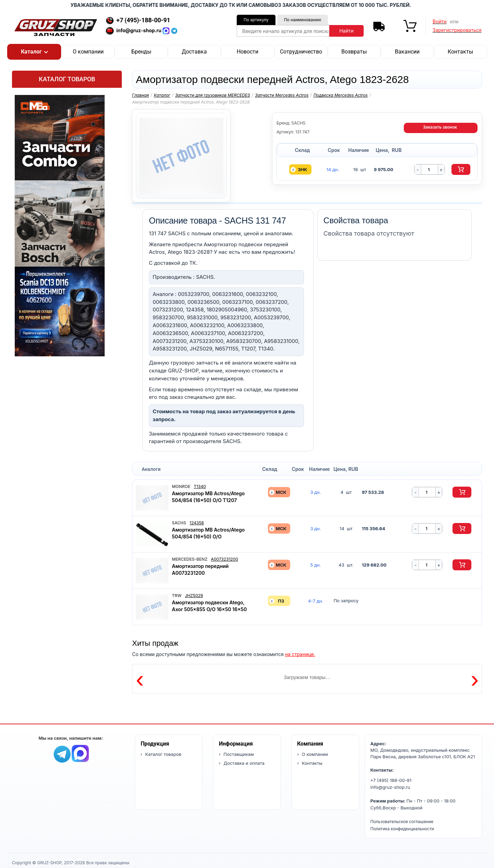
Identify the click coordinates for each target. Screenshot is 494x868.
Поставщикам (238, 754)
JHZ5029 (194, 596)
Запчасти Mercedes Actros (282, 95)
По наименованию (303, 20)
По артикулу (256, 20)
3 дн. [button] (315, 492)
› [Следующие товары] (475, 679)
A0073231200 (225, 559)
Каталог (162, 95)
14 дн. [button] (333, 170)
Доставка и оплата (243, 763)
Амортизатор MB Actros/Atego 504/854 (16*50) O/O (208, 533)
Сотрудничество (301, 52)
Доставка (194, 52)
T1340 (200, 486)
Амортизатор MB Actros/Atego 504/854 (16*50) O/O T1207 (208, 497)
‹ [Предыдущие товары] (140, 679)
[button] (34, 52)
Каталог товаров (67, 79)
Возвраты (354, 52)
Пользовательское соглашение (402, 822)
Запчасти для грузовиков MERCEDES (213, 95)
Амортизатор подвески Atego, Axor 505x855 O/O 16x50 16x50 (209, 606)
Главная (140, 95)
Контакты (460, 52)
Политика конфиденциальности (402, 829)
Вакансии (407, 52)
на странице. (300, 654)
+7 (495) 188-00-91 (391, 780)
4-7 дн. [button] (316, 601)
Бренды (141, 52)
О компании (88, 52)
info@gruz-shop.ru (390, 787)
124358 (197, 523)
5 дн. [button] (316, 565)
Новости (248, 52)
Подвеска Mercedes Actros (341, 95)
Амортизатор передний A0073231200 (200, 569)
